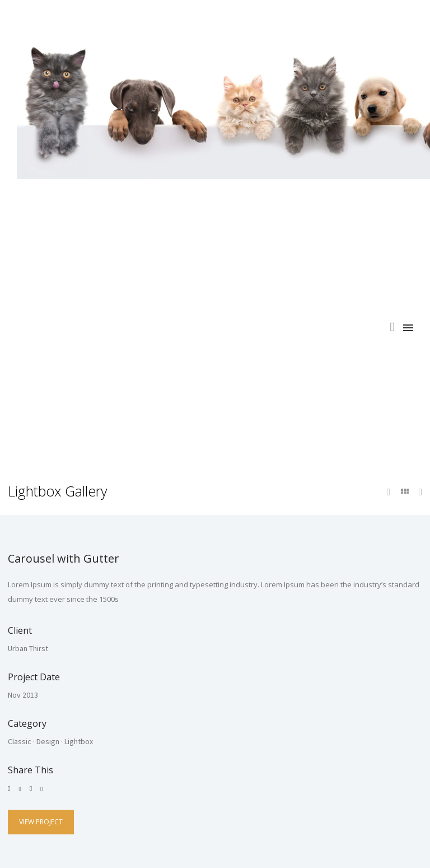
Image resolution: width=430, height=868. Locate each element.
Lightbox (79, 741)
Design (48, 741)
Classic (20, 741)
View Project (41, 822)
